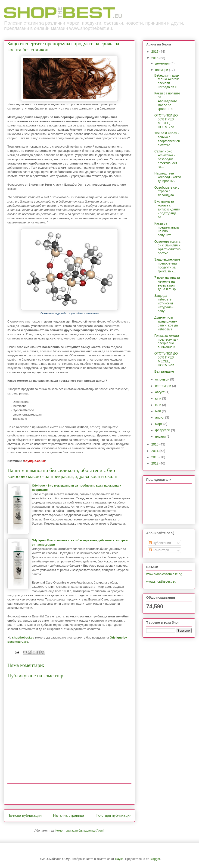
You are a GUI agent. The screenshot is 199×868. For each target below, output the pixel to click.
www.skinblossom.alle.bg (164, 574)
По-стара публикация (113, 815)
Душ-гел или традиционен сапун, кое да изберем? (166, 323)
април (160, 417)
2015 (155, 444)
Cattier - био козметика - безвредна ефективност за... (166, 159)
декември (163, 63)
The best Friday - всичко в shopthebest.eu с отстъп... (167, 139)
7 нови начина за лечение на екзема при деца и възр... (167, 283)
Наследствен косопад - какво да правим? (168, 177)
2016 (155, 58)
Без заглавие (164, 371)
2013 (155, 457)
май (158, 411)
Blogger (155, 859)
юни (159, 405)
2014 (155, 451)
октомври (163, 379)
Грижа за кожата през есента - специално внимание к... (167, 341)
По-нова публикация (25, 815)
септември (163, 386)
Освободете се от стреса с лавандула (168, 191)
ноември (162, 70)
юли (159, 398)
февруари (163, 430)
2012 (155, 463)
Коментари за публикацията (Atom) (80, 831)
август (160, 392)
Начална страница (68, 815)
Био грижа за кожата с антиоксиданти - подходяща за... (167, 209)
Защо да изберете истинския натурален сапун (164, 303)
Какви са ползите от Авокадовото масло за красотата (167, 101)
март (159, 424)
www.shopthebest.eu (161, 581)
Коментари (159, 550)
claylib (119, 859)
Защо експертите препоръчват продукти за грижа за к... (167, 265)
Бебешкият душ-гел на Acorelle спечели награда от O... (167, 81)
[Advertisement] (69, 794)
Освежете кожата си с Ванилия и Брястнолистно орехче (167, 247)
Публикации (160, 543)
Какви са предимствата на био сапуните (167, 229)
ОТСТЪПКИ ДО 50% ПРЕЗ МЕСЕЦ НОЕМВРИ (166, 121)
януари (161, 436)
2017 (155, 52)
